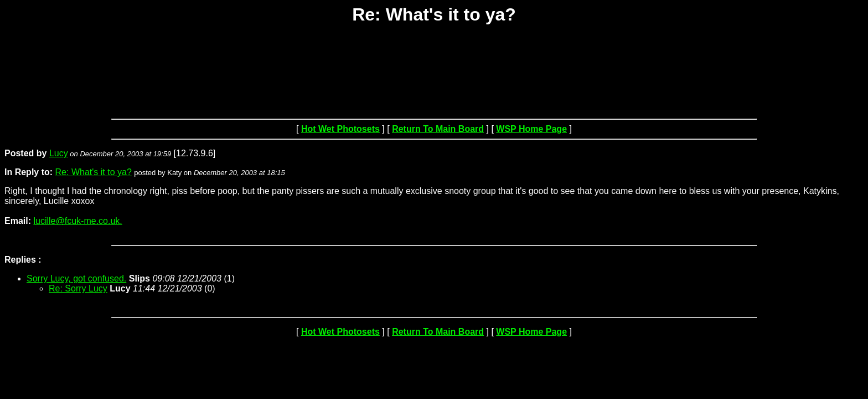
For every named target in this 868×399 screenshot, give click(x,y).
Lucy (59, 153)
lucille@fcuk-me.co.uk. (77, 221)
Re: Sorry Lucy (78, 288)
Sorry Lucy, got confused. (76, 278)
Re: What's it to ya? (94, 172)
